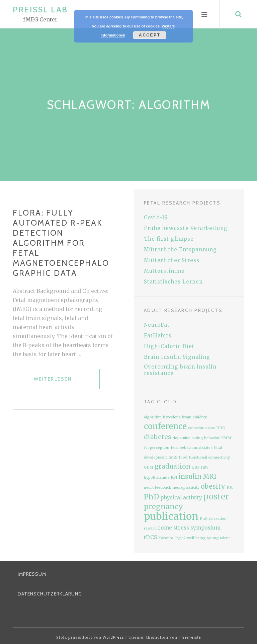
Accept (150, 35)
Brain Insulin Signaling (177, 357)
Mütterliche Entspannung (180, 250)
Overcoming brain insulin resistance (180, 370)
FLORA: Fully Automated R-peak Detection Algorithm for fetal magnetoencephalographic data (61, 243)
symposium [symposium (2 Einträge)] (205, 528)
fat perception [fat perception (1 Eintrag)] (157, 448)
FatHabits (158, 336)
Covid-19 (156, 217)
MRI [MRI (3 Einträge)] (209, 476)
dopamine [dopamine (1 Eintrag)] (182, 438)
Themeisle (190, 637)
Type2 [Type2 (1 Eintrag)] (180, 538)
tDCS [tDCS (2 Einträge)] (150, 537)
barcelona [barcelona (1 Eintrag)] (172, 417)
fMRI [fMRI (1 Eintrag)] (173, 457)
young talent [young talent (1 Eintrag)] (219, 538)
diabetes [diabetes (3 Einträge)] (158, 437)
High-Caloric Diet (169, 346)
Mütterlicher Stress (172, 260)
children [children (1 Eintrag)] (200, 417)
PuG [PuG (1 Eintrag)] (204, 519)
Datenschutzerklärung (50, 594)
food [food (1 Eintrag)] (183, 457)
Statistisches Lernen (173, 282)
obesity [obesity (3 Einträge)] (213, 487)
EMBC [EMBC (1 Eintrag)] (227, 438)
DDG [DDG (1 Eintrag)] (221, 428)
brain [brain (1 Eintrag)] (187, 417)
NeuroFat (157, 325)
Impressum (32, 574)
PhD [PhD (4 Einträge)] (151, 497)
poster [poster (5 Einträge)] (216, 497)
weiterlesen (67, 382)
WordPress (113, 637)
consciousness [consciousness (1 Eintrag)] (201, 428)
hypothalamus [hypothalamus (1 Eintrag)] (157, 477)
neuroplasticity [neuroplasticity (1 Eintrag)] (186, 488)
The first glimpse (169, 239)
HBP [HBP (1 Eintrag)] (196, 467)
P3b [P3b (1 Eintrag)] (230, 488)
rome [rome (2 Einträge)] (165, 528)
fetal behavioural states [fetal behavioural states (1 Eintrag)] (192, 448)
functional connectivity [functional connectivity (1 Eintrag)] (209, 457)
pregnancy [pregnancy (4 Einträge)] (163, 507)
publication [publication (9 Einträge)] (171, 516)
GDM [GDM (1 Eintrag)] (149, 467)
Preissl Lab (40, 10)
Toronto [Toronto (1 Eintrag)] (166, 538)
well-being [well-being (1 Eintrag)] (196, 538)
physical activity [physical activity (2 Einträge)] (181, 498)
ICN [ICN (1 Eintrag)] (174, 477)
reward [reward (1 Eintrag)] (150, 528)
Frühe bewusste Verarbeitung (186, 228)
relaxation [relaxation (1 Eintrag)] (218, 519)
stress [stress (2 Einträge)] (181, 528)
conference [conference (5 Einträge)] (165, 426)
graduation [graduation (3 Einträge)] (173, 466)
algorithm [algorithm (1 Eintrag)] (153, 417)
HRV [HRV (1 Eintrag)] (205, 467)
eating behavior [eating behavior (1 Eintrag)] (206, 438)
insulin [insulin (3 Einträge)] (190, 476)
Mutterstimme (164, 271)
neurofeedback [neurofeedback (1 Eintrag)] (158, 488)
